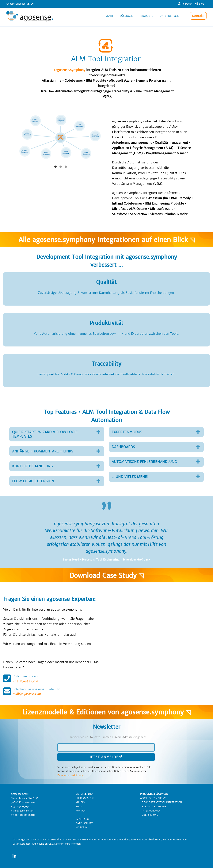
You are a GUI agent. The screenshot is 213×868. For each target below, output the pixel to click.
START (109, 18)
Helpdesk (185, 4)
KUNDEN (80, 802)
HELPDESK (81, 827)
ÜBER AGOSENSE (85, 798)
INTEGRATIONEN (150, 811)
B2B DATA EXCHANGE (153, 807)
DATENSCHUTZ (84, 823)
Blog (200, 4)
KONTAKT (81, 811)
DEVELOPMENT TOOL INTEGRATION (161, 802)
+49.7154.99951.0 (53, 678)
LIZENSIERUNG (149, 815)
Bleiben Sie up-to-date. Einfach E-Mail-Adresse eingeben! (108, 737)
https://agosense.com (23, 815)
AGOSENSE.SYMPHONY (153, 798)
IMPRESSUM (82, 819)
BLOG (79, 807)
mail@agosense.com (53, 691)
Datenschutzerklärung (70, 775)
